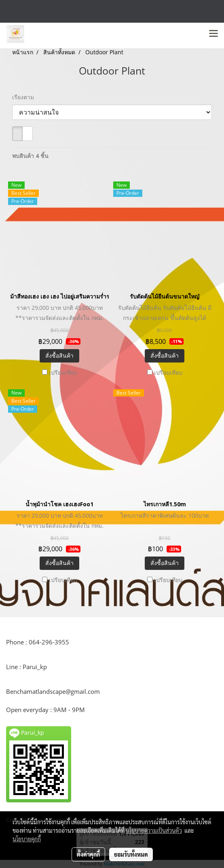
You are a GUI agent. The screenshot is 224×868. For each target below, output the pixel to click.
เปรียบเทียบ (63, 372)
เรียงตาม (25, 97)
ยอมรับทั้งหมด (131, 854)
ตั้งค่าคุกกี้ (88, 854)
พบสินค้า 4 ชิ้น (30, 156)
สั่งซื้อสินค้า (59, 355)
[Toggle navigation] (213, 34)
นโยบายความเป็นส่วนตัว (154, 830)
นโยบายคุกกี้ (27, 839)
